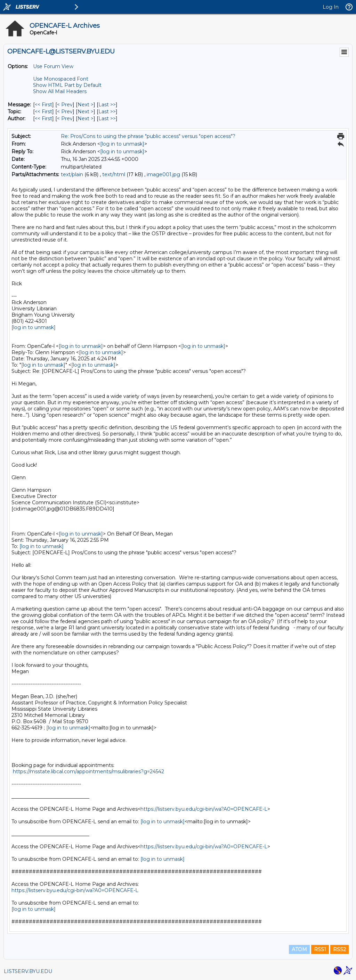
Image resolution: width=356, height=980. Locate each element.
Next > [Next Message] (86, 105)
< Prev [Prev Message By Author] (65, 119)
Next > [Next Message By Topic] (86, 112)
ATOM (299, 949)
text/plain (72, 174)
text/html (114, 174)
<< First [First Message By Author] (43, 119)
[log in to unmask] (122, 144)
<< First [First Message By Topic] (43, 112)
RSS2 (339, 949)
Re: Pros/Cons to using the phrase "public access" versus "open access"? (148, 136)
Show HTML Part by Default (67, 85)
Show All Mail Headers (60, 91)
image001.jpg (163, 174)
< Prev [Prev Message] (65, 105)
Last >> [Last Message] (107, 105)
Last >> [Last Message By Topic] (107, 112)
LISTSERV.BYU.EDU (28, 971)
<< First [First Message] (43, 105)
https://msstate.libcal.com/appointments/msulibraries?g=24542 (88, 771)
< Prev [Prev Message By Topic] (65, 112)
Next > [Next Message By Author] (86, 119)
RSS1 (320, 949)
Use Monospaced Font (61, 79)
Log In (331, 7)
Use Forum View (53, 66)
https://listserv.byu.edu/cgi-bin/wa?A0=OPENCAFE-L (204, 809)
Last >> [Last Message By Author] (107, 119)
